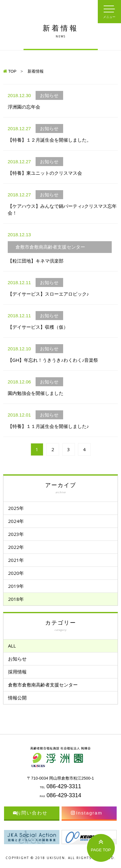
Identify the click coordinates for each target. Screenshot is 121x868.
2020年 (16, 573)
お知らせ (17, 659)
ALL (12, 646)
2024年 (16, 521)
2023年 (16, 534)
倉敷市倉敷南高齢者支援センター (43, 685)
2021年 (16, 560)
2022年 (16, 547)
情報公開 (17, 698)
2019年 (16, 586)
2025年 (16, 508)
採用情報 (17, 672)
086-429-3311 (64, 786)
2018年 (16, 599)
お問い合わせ (32, 813)
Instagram (89, 813)
